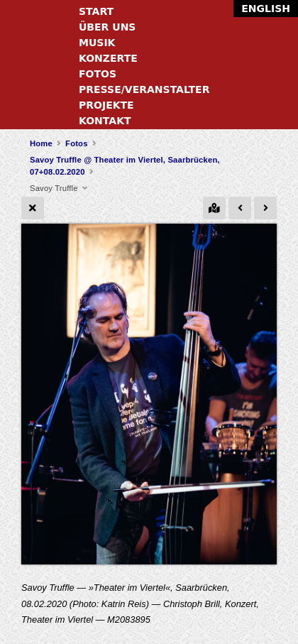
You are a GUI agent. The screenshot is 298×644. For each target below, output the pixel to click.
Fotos (98, 74)
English (266, 9)
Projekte (106, 105)
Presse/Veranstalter (144, 89)
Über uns (107, 27)
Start (96, 11)
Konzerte (108, 58)
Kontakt (105, 121)
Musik (97, 43)
